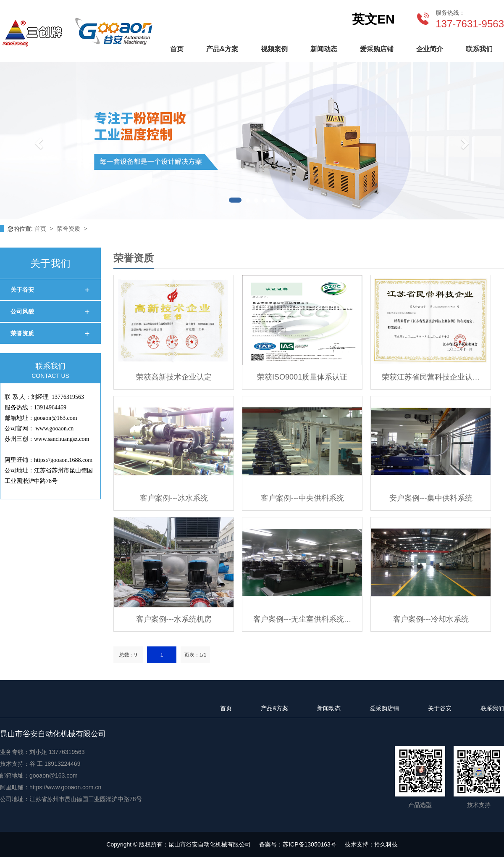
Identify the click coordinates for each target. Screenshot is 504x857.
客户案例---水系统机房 (174, 619)
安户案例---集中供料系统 (431, 498)
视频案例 (274, 49)
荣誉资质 (69, 229)
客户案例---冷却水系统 (431, 619)
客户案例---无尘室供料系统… (302, 619)
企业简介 (430, 49)
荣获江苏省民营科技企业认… (431, 377)
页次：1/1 (196, 655)
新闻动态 (324, 49)
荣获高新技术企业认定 (174, 377)
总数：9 (128, 655)
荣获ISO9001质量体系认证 (302, 377)
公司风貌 (22, 311)
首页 (177, 49)
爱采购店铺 (377, 49)
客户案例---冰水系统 (174, 498)
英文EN (373, 19)
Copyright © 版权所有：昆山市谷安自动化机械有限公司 (178, 844)
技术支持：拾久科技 (371, 844)
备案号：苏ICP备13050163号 (298, 844)
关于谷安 (22, 290)
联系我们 (479, 49)
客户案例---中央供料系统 (302, 498)
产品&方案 (222, 49)
